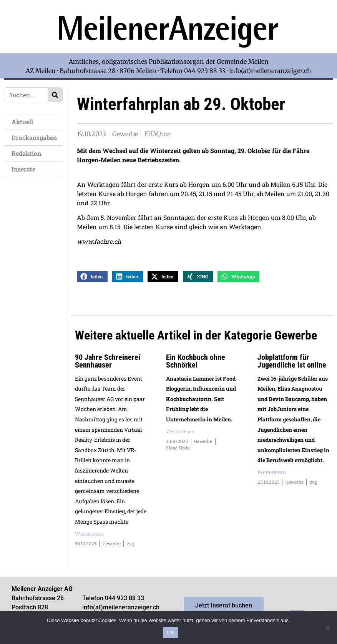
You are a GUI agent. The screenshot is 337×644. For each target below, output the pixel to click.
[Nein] (327, 627)
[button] (92, 277)
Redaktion (28, 153)
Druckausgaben (34, 137)
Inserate (25, 169)
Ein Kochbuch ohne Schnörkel (196, 362)
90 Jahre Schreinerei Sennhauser (108, 362)
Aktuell (24, 122)
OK (170, 633)
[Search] (55, 95)
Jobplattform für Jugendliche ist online (292, 362)
